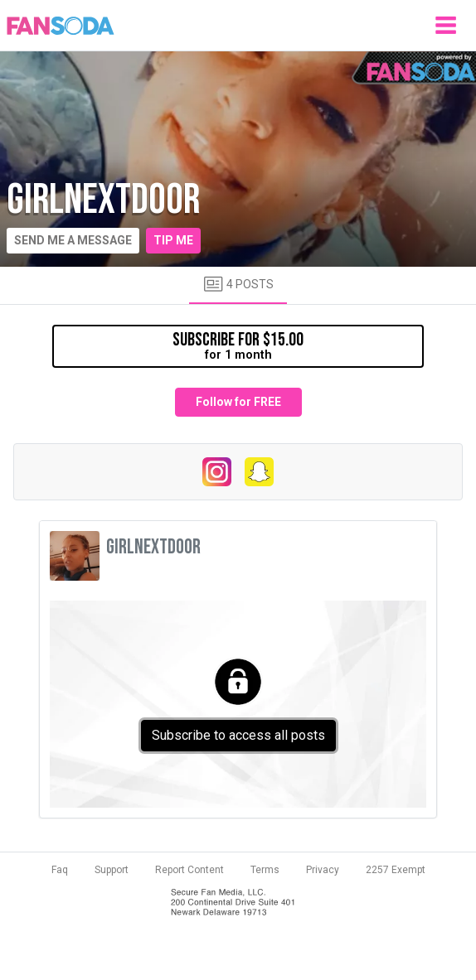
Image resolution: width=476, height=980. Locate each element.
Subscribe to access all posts (238, 735)
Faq (60, 870)
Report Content (189, 870)
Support (112, 870)
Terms (265, 870)
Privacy (323, 870)
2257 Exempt (396, 870)
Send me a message (73, 240)
